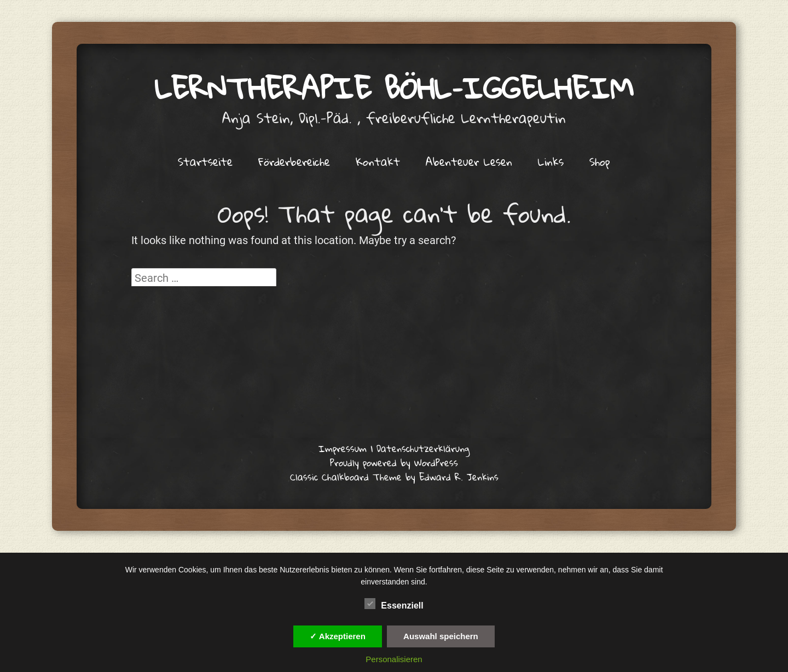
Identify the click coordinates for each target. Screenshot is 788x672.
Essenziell (394, 604)
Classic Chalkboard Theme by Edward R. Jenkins (394, 477)
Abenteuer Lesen (469, 161)
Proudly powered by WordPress (394, 463)
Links (551, 161)
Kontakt (378, 161)
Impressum (343, 448)
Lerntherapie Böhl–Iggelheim (394, 88)
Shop (600, 161)
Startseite (205, 161)
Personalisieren (394, 659)
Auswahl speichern (441, 636)
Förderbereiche (294, 161)
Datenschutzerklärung (423, 448)
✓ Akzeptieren (338, 636)
